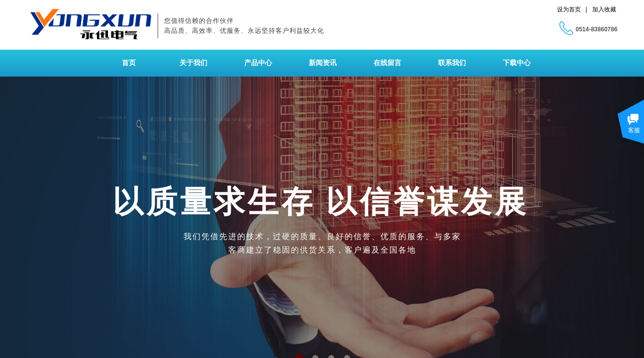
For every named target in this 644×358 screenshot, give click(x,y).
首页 (129, 63)
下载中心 (517, 63)
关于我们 (193, 63)
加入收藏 (604, 9)
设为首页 (569, 9)
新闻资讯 (323, 63)
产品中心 (258, 63)
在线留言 (387, 63)
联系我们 (452, 63)
